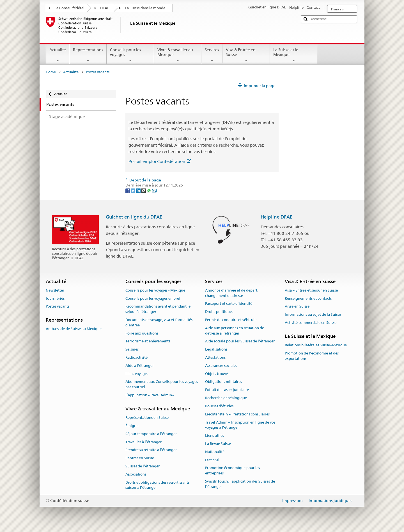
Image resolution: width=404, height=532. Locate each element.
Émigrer (132, 426)
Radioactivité (136, 357)
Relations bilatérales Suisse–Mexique (316, 345)
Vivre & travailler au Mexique (178, 55)
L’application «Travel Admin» (150, 395)
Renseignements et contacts (308, 298)
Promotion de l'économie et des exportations (312, 356)
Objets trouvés (217, 374)
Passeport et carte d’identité (229, 304)
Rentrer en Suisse (140, 458)
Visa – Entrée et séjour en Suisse (311, 290)
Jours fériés (55, 298)
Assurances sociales (221, 366)
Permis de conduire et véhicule (231, 320)
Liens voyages (137, 374)
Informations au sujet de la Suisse (313, 314)
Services (212, 55)
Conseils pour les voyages (130, 55)
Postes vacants (58, 307)
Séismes (132, 349)
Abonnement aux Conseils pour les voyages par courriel (162, 385)
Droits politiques (219, 312)
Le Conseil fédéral (69, 8)
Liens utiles (214, 436)
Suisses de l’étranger (143, 466)
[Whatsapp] (149, 190)
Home (51, 72)
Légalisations (216, 349)
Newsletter (55, 290)
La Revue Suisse (218, 444)
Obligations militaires (223, 382)
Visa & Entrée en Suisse (246, 55)
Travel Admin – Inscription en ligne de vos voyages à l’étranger (240, 425)
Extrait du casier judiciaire (227, 390)
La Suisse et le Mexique (294, 55)
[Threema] (144, 190)
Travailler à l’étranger (144, 442)
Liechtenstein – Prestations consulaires (237, 414)
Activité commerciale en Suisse (311, 323)
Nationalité (215, 452)
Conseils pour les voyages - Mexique (155, 290)
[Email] (154, 190)
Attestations (215, 357)
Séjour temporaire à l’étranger (151, 434)
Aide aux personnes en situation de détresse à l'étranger (235, 331)
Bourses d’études (219, 406)
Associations (136, 474)
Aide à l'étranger (140, 366)
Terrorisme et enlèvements (148, 341)
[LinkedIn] (139, 190)
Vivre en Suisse (297, 307)
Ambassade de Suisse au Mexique (74, 329)
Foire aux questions (142, 333)
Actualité (58, 55)
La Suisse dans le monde (145, 8)
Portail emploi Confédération (160, 161)
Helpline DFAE (277, 217)
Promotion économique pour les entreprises (232, 471)
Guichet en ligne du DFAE (134, 217)
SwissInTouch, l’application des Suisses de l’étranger (240, 484)
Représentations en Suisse (147, 418)
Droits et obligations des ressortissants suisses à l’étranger (157, 485)
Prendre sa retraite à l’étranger (151, 450)
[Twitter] (133, 190)
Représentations (88, 55)
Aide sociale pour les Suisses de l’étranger (240, 341)
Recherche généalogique (226, 398)
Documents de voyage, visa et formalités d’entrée (159, 322)
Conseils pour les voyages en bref (153, 298)
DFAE (105, 8)
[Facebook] (128, 190)
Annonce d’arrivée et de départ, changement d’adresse (232, 293)
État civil (212, 460)
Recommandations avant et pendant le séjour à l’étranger (158, 309)
